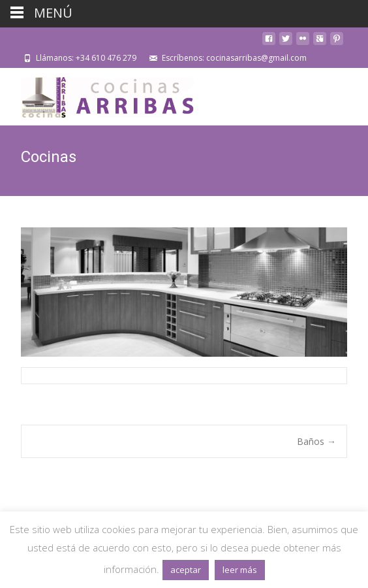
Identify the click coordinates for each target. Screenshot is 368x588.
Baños (316, 441)
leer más (240, 570)
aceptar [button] (186, 570)
